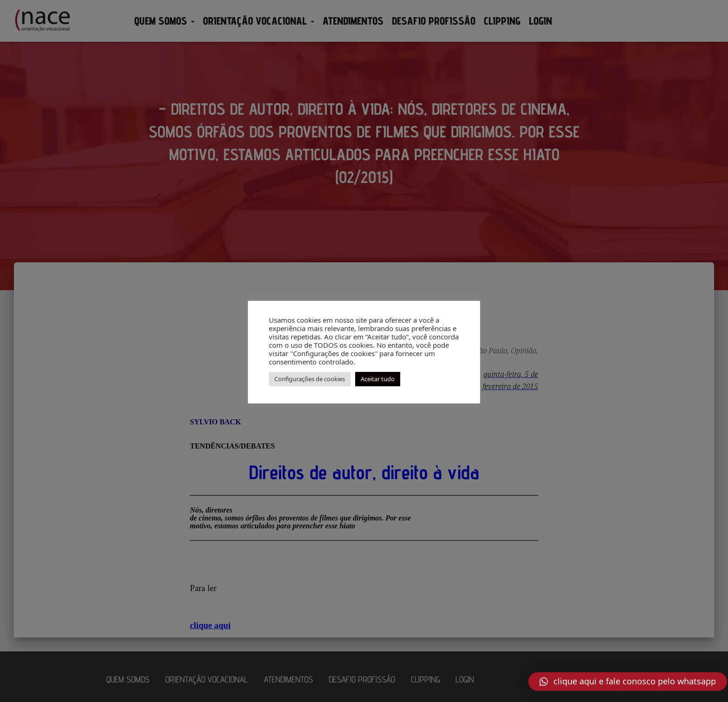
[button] (628, 682)
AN (6, 698)
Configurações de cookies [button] (310, 379)
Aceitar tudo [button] (378, 379)
